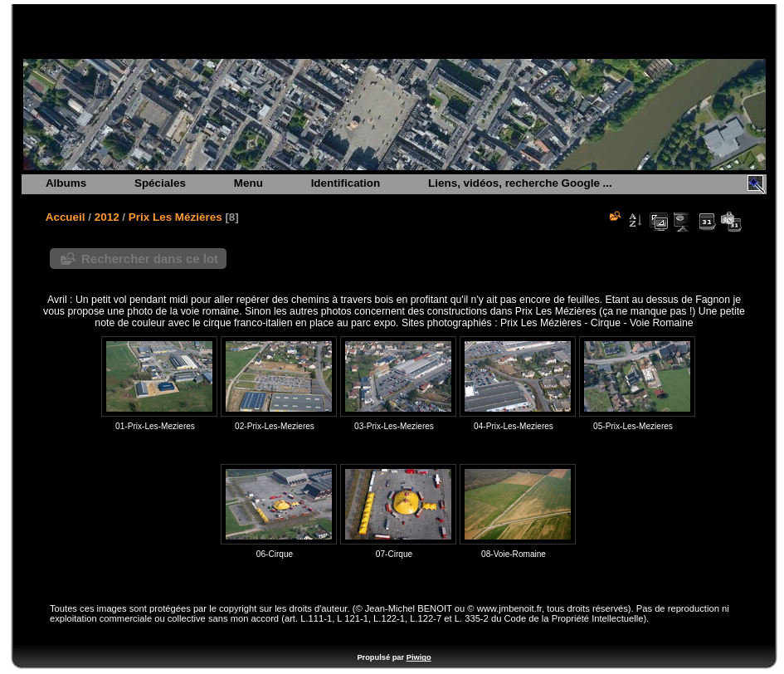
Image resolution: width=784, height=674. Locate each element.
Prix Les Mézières (175, 217)
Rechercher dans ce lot (150, 259)
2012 (107, 217)
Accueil (66, 217)
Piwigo (419, 657)
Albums (66, 183)
